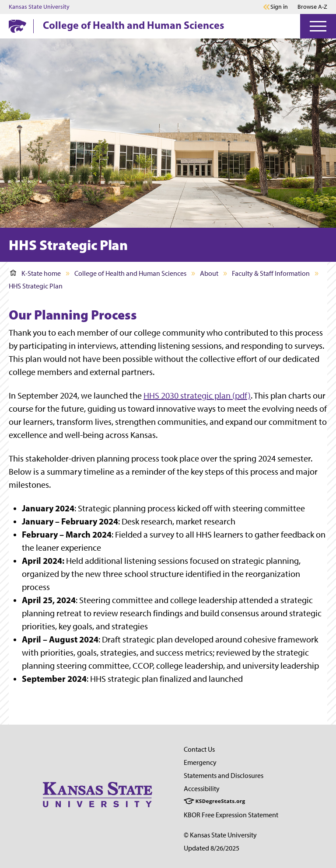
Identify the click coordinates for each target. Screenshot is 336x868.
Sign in (279, 7)
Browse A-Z (312, 7)
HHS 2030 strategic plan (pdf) (197, 396)
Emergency (200, 762)
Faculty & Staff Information (271, 273)
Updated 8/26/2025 (212, 848)
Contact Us (199, 749)
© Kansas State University (220, 835)
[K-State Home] (17, 26)
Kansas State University (39, 7)
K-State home (35, 273)
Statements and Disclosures (224, 776)
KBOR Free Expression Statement (231, 815)
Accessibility (202, 789)
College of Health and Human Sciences (133, 25)
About (209, 273)
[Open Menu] (318, 26)
